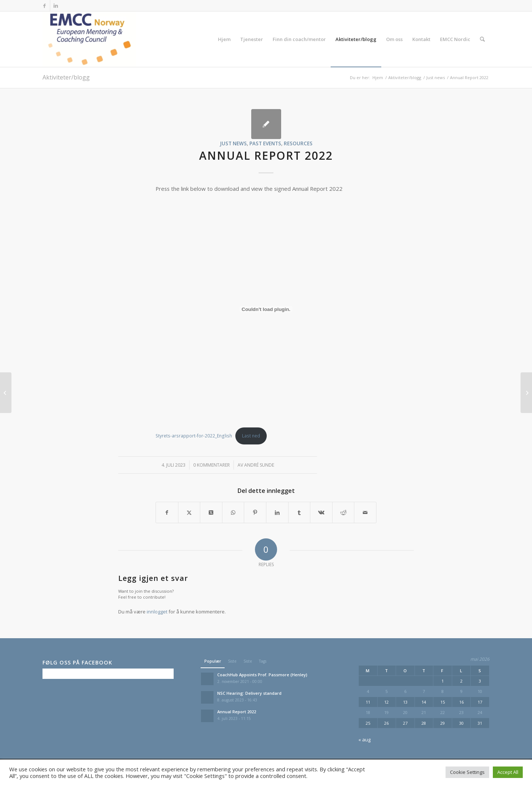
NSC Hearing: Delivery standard (249, 693)
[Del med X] (189, 512)
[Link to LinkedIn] (56, 6)
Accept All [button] (508, 772)
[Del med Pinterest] (255, 512)
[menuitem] (224, 39)
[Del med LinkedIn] (277, 512)
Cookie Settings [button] (467, 772)
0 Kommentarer (212, 465)
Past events (265, 143)
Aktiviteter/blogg (66, 77)
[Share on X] (211, 512)
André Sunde (259, 465)
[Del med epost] (365, 512)
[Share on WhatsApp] (233, 512)
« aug (364, 740)
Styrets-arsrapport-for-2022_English (194, 436)
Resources (298, 143)
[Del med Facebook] (167, 512)
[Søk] (482, 39)
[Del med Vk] (321, 512)
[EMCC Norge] (89, 39)
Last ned (251, 436)
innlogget (157, 612)
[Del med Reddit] (343, 512)
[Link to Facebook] (45, 6)
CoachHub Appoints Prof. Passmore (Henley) (262, 675)
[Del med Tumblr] (299, 512)
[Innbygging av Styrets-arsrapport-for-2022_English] (266, 309)
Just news (233, 143)
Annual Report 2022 (237, 712)
